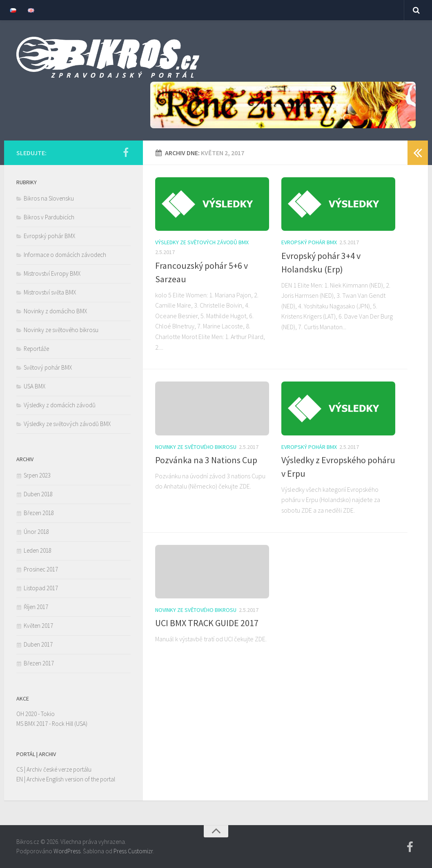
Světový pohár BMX (48, 367)
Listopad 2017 (41, 588)
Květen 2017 (38, 626)
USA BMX (35, 386)
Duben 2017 (38, 644)
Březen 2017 (39, 663)
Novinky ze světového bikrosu (196, 447)
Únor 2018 (36, 532)
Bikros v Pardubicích (49, 217)
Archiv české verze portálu (59, 769)
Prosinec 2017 (41, 569)
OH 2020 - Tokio (36, 714)
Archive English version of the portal (71, 779)
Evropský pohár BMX (309, 242)
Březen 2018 (39, 513)
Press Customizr (133, 851)
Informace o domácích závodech (65, 255)
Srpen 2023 (37, 475)
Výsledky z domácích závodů (60, 405)
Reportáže (36, 349)
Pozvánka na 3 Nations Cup (206, 460)
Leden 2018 (38, 550)
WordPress (67, 851)
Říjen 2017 (36, 607)
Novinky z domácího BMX (55, 311)
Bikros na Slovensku (49, 198)
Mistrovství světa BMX (50, 292)
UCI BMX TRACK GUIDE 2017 (207, 623)
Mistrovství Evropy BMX (52, 273)
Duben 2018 (38, 494)
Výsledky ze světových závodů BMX (202, 242)
